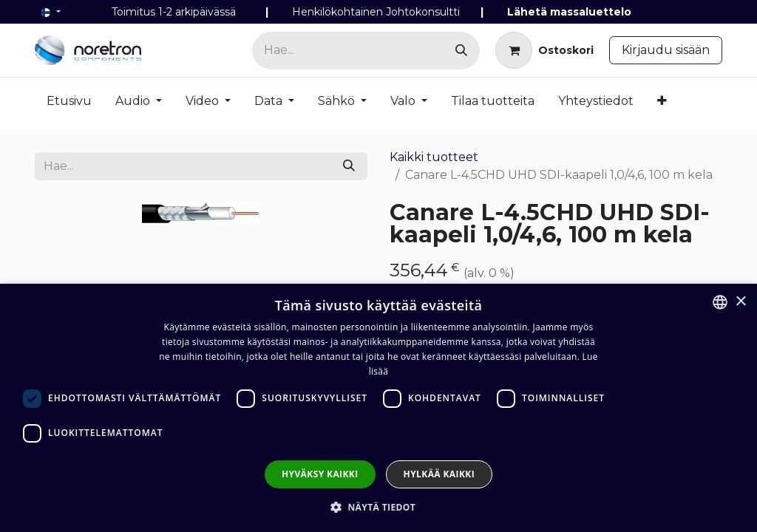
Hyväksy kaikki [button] (320, 474)
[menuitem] (69, 104)
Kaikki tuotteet (434, 157)
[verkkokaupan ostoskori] (544, 50)
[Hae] (461, 51)
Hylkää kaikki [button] (439, 474)
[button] (378, 507)
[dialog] (378, 408)
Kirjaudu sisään (666, 50)
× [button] (740, 302)
